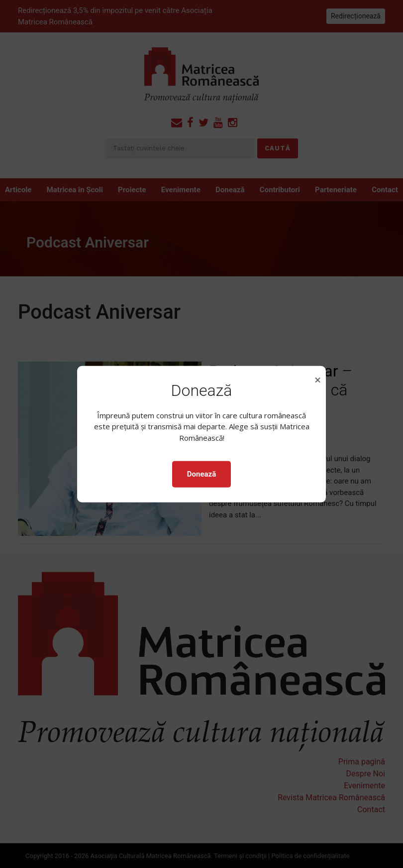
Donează (201, 474)
